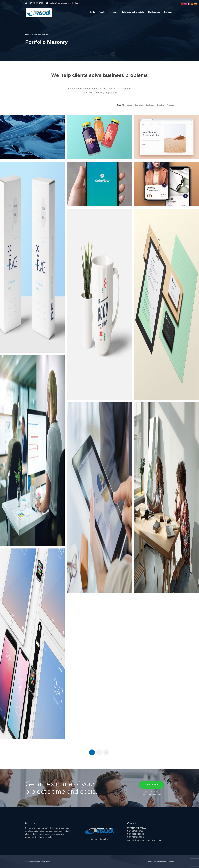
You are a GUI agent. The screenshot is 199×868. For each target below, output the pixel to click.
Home (28, 35)
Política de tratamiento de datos (161, 862)
